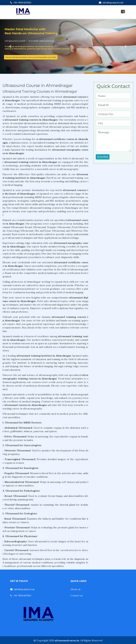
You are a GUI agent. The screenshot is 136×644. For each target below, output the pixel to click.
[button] (10, 46)
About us (76, 589)
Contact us (77, 595)
